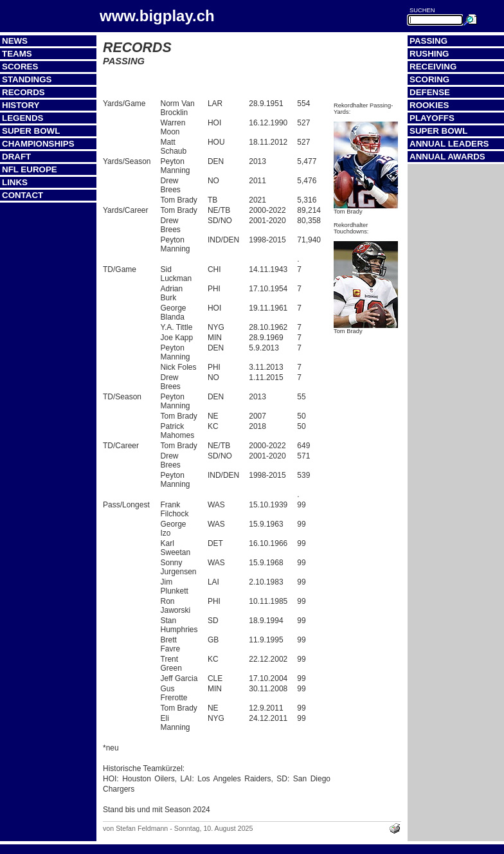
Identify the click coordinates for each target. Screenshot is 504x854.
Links (15, 182)
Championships (38, 144)
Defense (430, 92)
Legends (22, 118)
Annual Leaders (449, 144)
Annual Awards (447, 157)
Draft (16, 157)
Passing (428, 41)
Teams (17, 54)
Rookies (429, 105)
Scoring (429, 79)
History (21, 105)
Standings (27, 79)
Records (23, 92)
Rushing (429, 54)
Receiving (433, 67)
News (15, 41)
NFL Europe (30, 169)
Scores (20, 67)
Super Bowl (31, 131)
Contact (22, 195)
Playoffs (432, 118)
